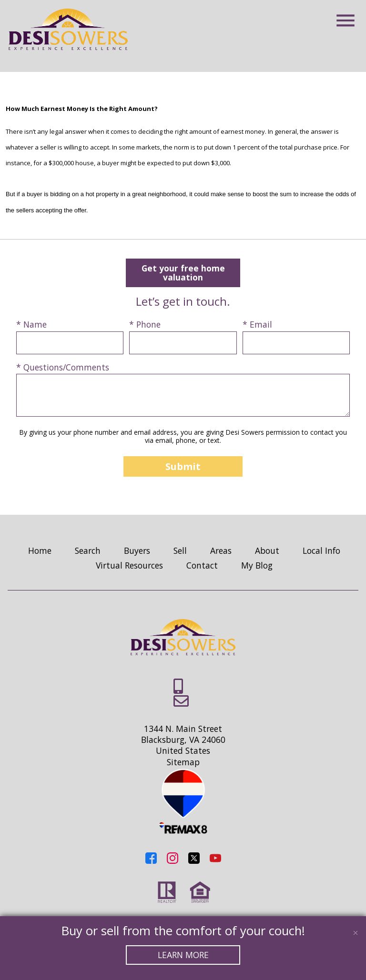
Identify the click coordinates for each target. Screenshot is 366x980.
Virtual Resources (129, 566)
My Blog (257, 566)
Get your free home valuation (183, 273)
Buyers (137, 551)
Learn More (183, 955)
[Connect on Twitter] (194, 860)
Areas (221, 551)
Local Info (321, 551)
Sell (180, 551)
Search (88, 551)
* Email (257, 325)
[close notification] (356, 927)
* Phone (145, 325)
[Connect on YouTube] (215, 860)
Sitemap (183, 762)
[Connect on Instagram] (173, 860)
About (267, 551)
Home (40, 551)
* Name (31, 325)
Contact (202, 566)
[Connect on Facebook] (151, 860)
